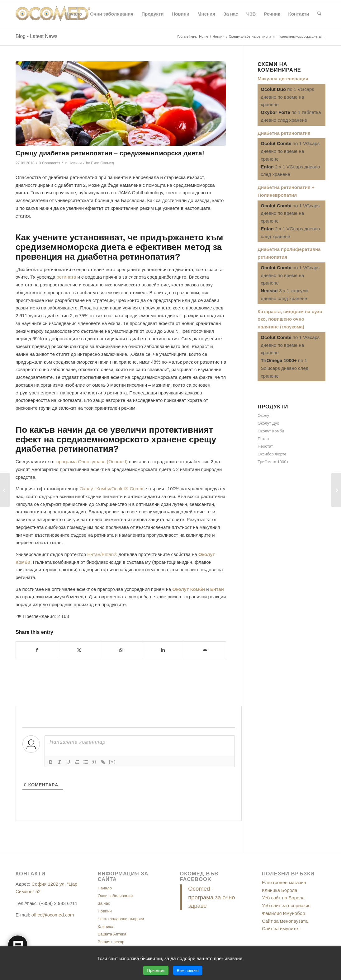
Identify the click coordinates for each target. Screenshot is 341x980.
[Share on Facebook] (37, 650)
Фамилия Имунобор (284, 913)
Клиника (106, 927)
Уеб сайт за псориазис (286, 905)
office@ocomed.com (53, 915)
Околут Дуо (268, 423)
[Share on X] (79, 650)
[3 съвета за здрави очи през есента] (336, 490)
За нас (104, 903)
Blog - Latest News (36, 36)
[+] (112, 762)
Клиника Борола (280, 890)
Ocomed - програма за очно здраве (211, 897)
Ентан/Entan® (102, 554)
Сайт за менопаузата (285, 921)
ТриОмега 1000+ (273, 462)
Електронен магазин (284, 882)
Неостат (265, 446)
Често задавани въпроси (121, 919)
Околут (264, 415)
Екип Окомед (102, 163)
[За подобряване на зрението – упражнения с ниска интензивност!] (5, 490)
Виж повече (188, 971)
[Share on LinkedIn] (163, 650)
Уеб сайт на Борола (283, 898)
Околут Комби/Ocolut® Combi (111, 489)
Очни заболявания (115, 896)
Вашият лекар (111, 942)
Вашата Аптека (112, 934)
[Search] (319, 14)
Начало (105, 888)
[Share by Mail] (205, 650)
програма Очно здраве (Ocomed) (92, 462)
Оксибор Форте (272, 454)
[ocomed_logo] (53, 14)
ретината (66, 277)
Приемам (156, 971)
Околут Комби (271, 431)
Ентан (263, 439)
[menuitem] (73, 14)
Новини (75, 163)
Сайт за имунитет (281, 928)
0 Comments (50, 163)
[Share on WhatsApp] (121, 650)
